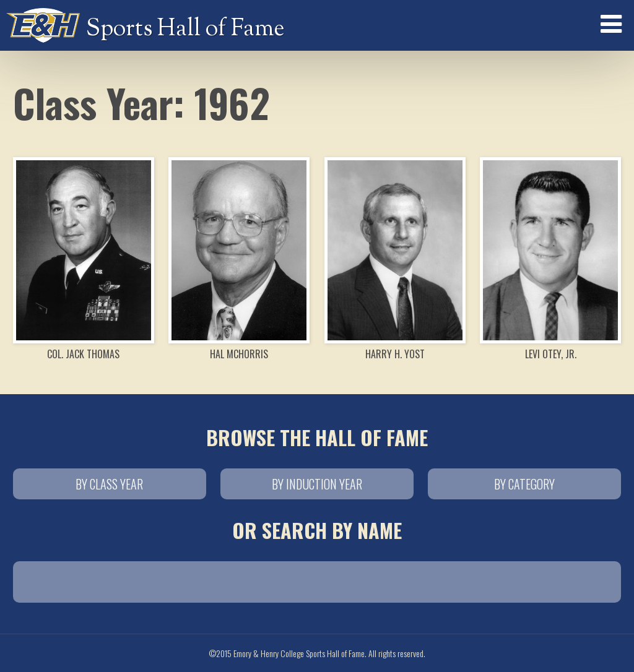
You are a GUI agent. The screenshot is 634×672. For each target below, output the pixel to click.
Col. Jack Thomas (84, 259)
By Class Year (109, 484)
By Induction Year (317, 484)
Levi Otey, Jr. (550, 259)
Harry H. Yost (395, 259)
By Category (524, 484)
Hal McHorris (239, 259)
